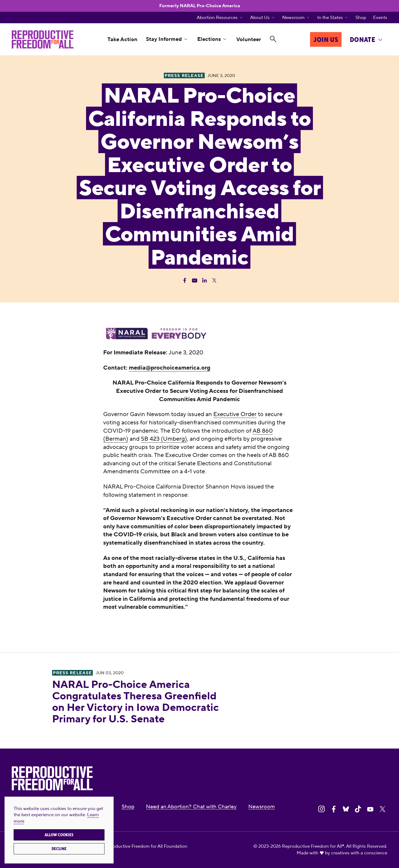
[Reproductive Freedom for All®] (43, 40)
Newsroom (293, 18)
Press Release (72, 673)
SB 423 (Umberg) (164, 439)
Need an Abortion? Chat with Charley (191, 807)
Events (380, 18)
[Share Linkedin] (204, 280)
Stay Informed (164, 39)
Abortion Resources (217, 18)
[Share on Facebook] (334, 809)
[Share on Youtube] (370, 809)
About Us (260, 18)
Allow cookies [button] (59, 835)
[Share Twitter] (214, 280)
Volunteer (249, 39)
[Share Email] (195, 280)
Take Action (122, 39)
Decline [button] (59, 849)
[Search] (273, 40)
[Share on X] (383, 809)
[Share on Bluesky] (346, 809)
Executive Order (235, 414)
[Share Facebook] (185, 280)
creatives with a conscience (359, 853)
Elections (209, 39)
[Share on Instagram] (321, 809)
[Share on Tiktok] (358, 809)
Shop (361, 18)
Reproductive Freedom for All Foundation (145, 846)
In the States (330, 18)
